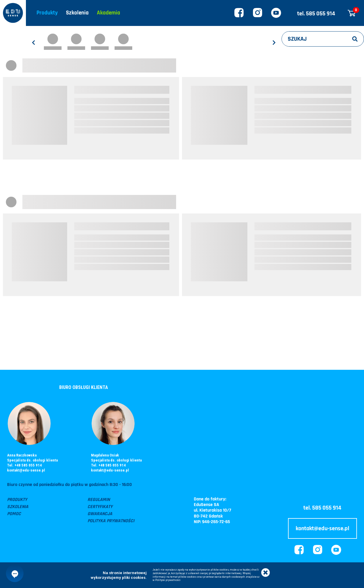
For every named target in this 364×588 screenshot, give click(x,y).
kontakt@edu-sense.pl (26, 470)
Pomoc (14, 514)
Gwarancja (100, 514)
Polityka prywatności (111, 521)
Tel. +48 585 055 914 (24, 465)
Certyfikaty (100, 507)
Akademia (109, 13)
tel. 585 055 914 (316, 14)
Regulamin (99, 500)
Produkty (47, 13)
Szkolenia (77, 13)
